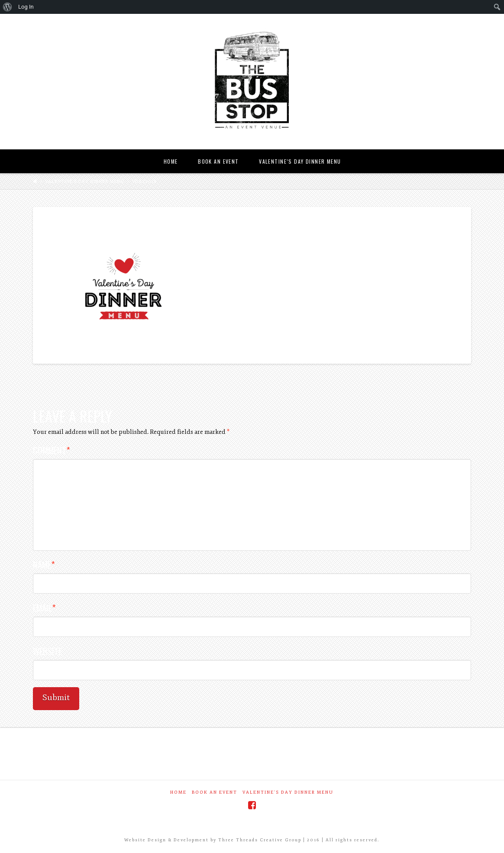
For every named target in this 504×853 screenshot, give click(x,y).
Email (44, 608)
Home (178, 792)
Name (44, 564)
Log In (26, 7)
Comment (52, 450)
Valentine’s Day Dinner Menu (85, 181)
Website (47, 651)
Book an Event (215, 792)
